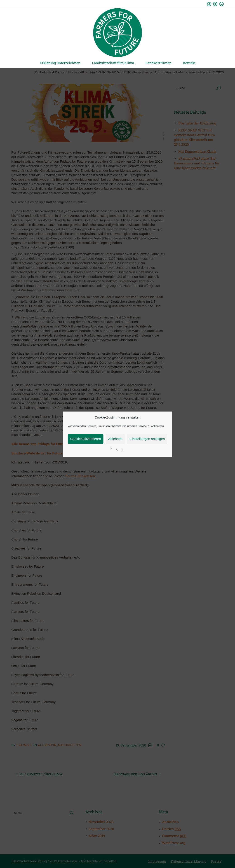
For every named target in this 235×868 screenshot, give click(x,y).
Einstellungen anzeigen (147, 439)
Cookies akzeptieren (86, 439)
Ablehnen (115, 439)
